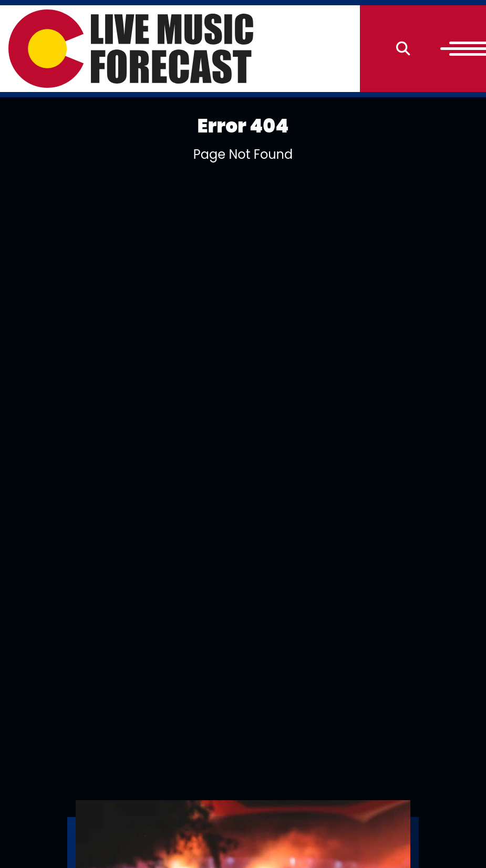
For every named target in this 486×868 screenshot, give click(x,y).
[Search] (403, 49)
